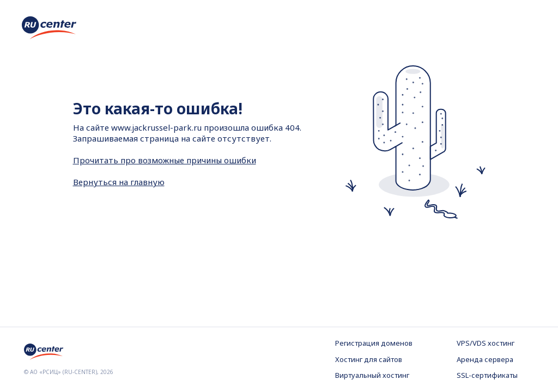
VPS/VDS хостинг (486, 343)
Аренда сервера (485, 359)
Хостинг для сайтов (369, 359)
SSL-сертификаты (487, 375)
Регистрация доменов (374, 343)
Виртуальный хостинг (372, 375)
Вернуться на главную (119, 182)
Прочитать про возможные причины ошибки (165, 160)
